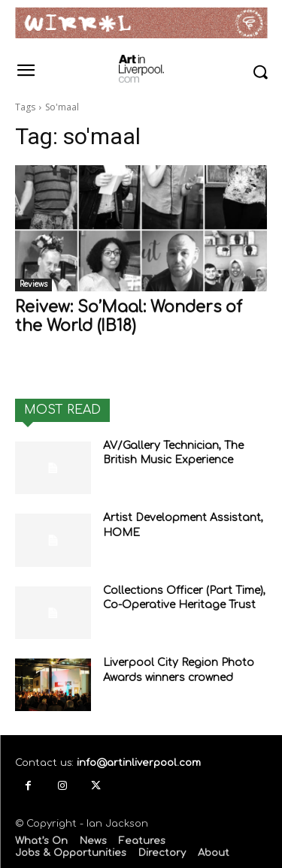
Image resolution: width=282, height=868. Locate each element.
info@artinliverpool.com (139, 763)
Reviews (33, 284)
